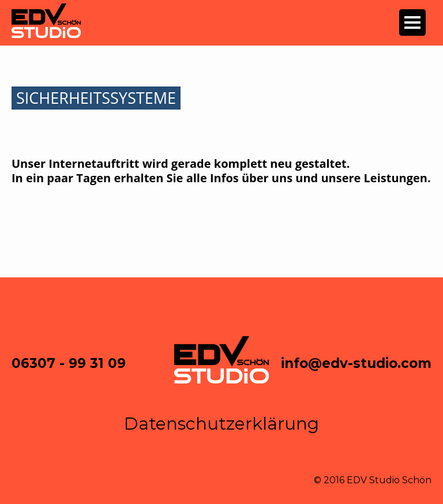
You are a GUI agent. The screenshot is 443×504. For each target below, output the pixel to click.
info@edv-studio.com (356, 363)
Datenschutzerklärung (221, 424)
